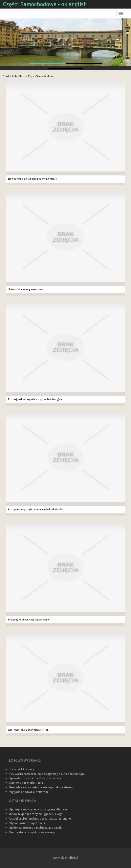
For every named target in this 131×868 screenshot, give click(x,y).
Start (6, 76)
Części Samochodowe (41, 76)
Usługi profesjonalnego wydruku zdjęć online (40, 819)
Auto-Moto (19, 76)
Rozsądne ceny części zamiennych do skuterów (41, 787)
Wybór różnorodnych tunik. (28, 823)
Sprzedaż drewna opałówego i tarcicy (35, 778)
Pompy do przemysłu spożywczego (33, 832)
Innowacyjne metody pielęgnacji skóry (35, 814)
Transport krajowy (22, 769)
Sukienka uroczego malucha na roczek (35, 828)
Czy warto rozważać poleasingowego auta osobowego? (47, 774)
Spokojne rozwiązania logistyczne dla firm (38, 809)
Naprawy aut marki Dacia (26, 783)
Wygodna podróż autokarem (29, 792)
